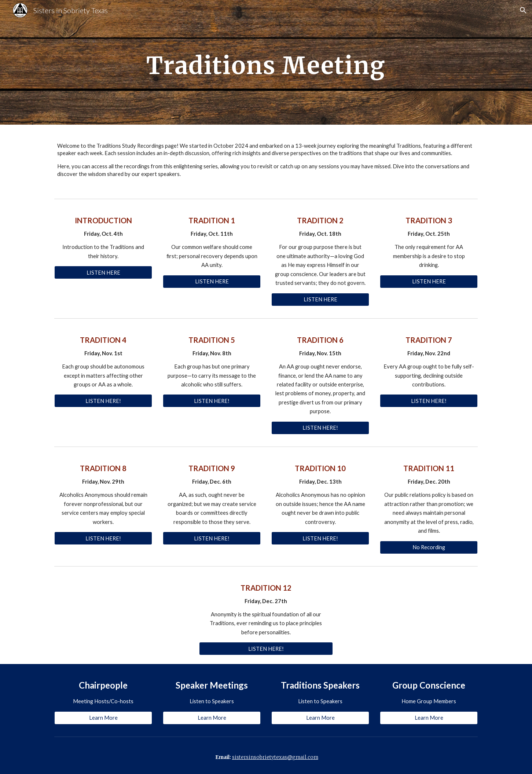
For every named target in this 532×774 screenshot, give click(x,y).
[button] (523, 10)
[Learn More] (103, 718)
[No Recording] (429, 547)
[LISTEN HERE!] (103, 401)
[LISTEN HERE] (103, 272)
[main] (266, 62)
